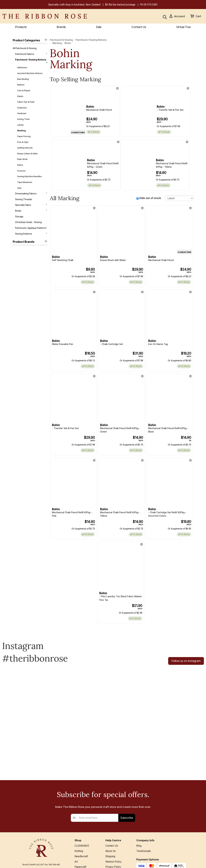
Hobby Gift (18, 274)
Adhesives (22, 68)
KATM (16, 279)
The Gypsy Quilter (22, 308)
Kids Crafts (81, 838)
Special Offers (83, 854)
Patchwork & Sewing (61, 40)
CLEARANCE (82, 796)
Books (31, 211)
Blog (139, 796)
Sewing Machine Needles (29, 177)
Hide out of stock (150, 198)
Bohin (16, 251)
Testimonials (144, 801)
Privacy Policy (113, 817)
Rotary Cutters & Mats (27, 154)
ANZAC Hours (113, 837)
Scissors (21, 171)
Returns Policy (113, 811)
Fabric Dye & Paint (26, 102)
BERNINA (80, 822)
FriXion (16, 262)
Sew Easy (18, 291)
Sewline (17, 297)
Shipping (110, 806)
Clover (16, 256)
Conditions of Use (115, 822)
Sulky (15, 302)
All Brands (80, 848)
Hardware (22, 114)
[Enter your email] (98, 768)
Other (78, 843)
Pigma (16, 285)
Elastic (20, 96)
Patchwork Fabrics (31, 54)
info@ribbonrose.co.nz (41, 829)
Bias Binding (23, 79)
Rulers (20, 165)
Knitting (79, 801)
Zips (19, 188)
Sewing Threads (24, 200)
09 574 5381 (151, 5)
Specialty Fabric (31, 205)
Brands (61, 27)
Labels (20, 125)
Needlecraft (81, 806)
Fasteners (22, 108)
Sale (99, 27)
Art (76, 811)
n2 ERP (191, 863)
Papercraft (80, 817)
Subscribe (127, 768)
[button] (177, 16)
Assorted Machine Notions (30, 73)
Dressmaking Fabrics (31, 194)
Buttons (21, 85)
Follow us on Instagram (186, 661)
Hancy (16, 268)
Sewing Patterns (31, 234)
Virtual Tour (112, 842)
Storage (19, 217)
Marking (21, 131)
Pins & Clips (23, 142)
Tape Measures (25, 183)
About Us (111, 801)
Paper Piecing (24, 137)
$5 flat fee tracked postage (120, 5)
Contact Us (139, 27)
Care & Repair (24, 91)
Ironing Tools (23, 119)
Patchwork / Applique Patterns (31, 228)
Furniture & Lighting (85, 833)
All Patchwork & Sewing (25, 48)
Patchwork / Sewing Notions (31, 61)
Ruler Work (22, 160)
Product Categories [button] (30, 40)
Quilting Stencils (25, 148)
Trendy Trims (19, 314)
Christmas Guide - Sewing (28, 223)
